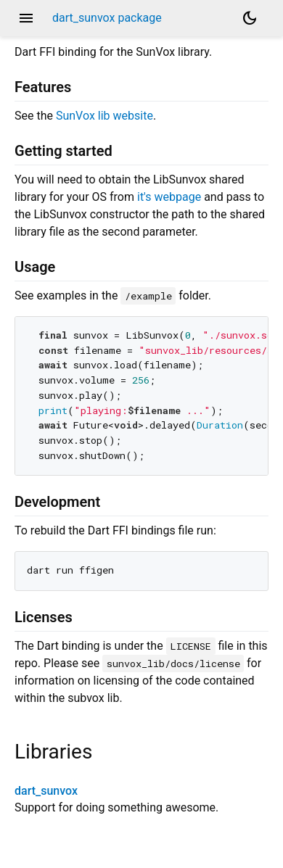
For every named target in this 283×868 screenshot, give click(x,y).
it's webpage (169, 197)
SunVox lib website (104, 116)
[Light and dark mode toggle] (250, 18)
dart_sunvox (46, 791)
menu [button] (26, 18)
